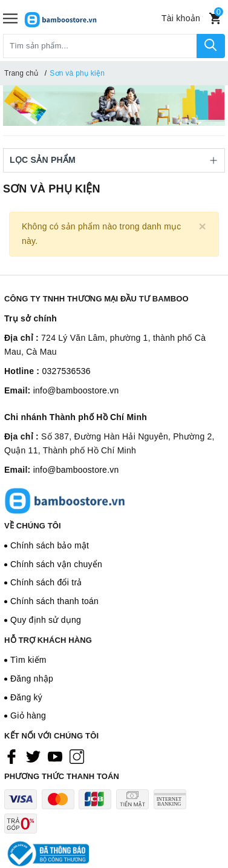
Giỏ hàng (28, 715)
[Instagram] (77, 756)
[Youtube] (55, 756)
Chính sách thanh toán (54, 601)
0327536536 (66, 371)
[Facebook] (11, 756)
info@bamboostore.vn (76, 390)
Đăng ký (26, 697)
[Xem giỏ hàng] (215, 18)
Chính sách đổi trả (46, 582)
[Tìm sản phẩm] (100, 46)
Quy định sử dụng (46, 620)
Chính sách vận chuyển (56, 564)
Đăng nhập (32, 679)
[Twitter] (33, 756)
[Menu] (10, 18)
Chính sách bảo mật (50, 545)
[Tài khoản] (181, 18)
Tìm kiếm (28, 660)
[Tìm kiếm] (211, 46)
